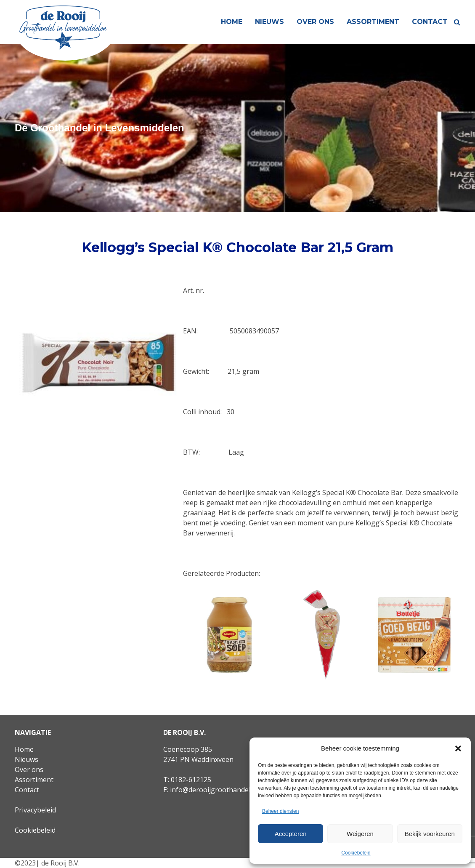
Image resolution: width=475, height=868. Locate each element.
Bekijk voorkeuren (430, 834)
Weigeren (360, 834)
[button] (458, 748)
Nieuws (269, 22)
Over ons (315, 22)
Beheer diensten (280, 811)
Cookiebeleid (356, 853)
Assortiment (373, 22)
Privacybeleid (35, 810)
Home (232, 22)
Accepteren (291, 834)
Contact (430, 22)
